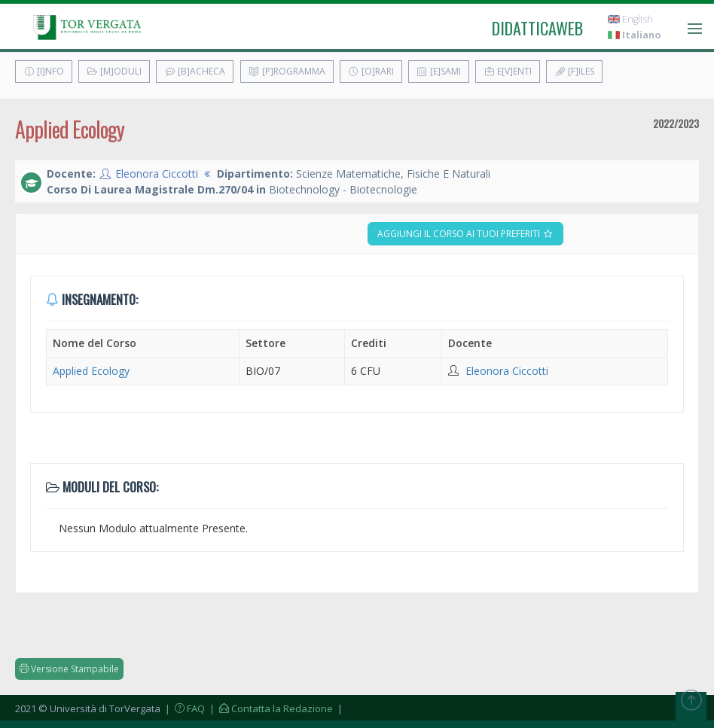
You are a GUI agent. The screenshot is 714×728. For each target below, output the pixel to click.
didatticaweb (537, 28)
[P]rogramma (287, 71)
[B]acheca (195, 71)
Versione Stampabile (69, 669)
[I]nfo (44, 71)
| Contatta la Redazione (270, 708)
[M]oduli (114, 71)
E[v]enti (508, 71)
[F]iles (574, 71)
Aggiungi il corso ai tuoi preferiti (465, 234)
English (630, 19)
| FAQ (184, 708)
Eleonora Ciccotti (157, 174)
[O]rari (371, 71)
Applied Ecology (91, 371)
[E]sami (439, 71)
